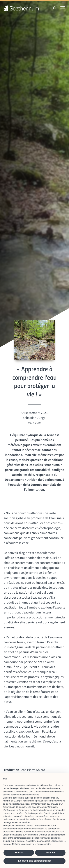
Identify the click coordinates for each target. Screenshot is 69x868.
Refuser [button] (19, 853)
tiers (40, 798)
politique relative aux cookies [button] (25, 795)
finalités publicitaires (54, 813)
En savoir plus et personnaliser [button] (34, 861)
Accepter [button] (50, 853)
